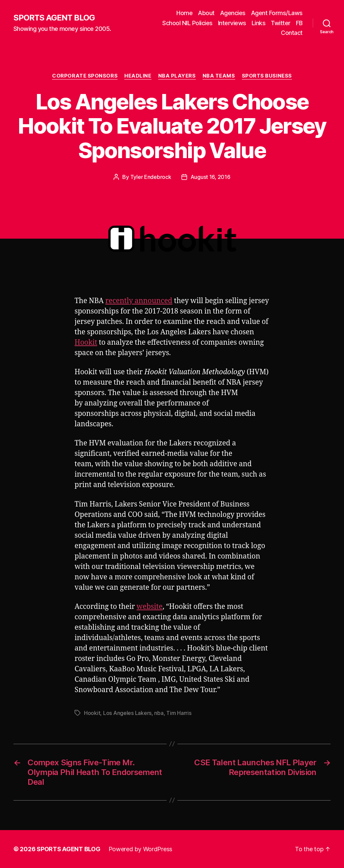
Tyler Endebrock (151, 177)
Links (259, 23)
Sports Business (267, 76)
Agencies (233, 13)
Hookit (86, 343)
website (150, 607)
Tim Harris (179, 713)
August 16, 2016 (210, 177)
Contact (292, 33)
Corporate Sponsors (85, 76)
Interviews (232, 23)
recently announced (139, 301)
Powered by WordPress (141, 849)
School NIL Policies (187, 23)
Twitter (281, 23)
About (206, 13)
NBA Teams (219, 76)
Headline (138, 76)
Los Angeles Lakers (127, 713)
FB (299, 23)
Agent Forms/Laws (277, 13)
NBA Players (177, 76)
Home (184, 13)
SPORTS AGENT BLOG (54, 18)
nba (159, 713)
